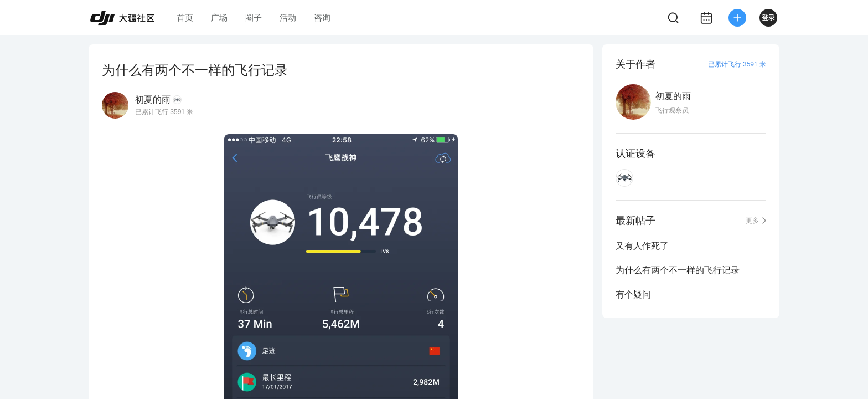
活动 (288, 17)
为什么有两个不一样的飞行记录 (678, 270)
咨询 (322, 17)
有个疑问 (633, 295)
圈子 (254, 17)
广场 (219, 17)
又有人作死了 (642, 246)
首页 (185, 17)
